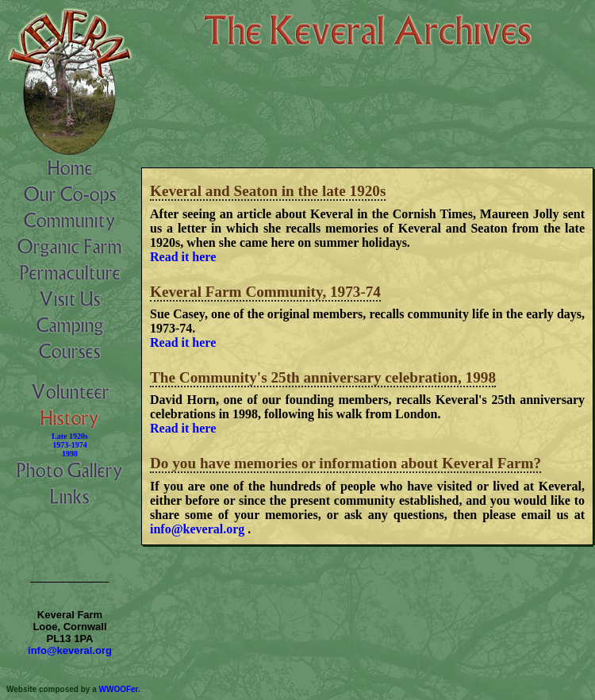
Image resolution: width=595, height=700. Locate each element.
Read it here (183, 257)
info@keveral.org (197, 529)
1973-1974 (69, 445)
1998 (70, 454)
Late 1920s (70, 436)
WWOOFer (119, 689)
